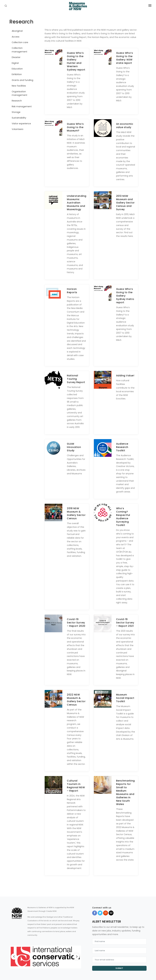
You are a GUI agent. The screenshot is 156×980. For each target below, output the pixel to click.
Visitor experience (21, 124)
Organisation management (19, 93)
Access (16, 37)
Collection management (19, 50)
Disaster (16, 57)
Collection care (20, 42)
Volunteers (18, 129)
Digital (15, 63)
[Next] (76, 957)
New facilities (19, 86)
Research (17, 101)
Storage (16, 112)
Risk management (22, 106)
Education (17, 69)
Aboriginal (17, 31)
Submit (119, 968)
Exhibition (17, 74)
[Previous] (14, 957)
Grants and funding (22, 80)
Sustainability (19, 118)
